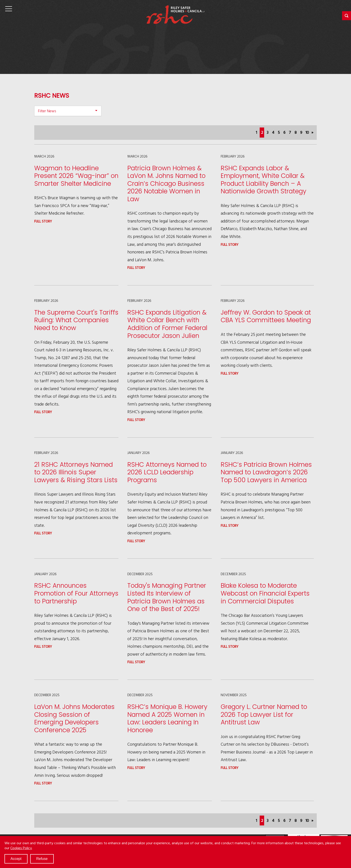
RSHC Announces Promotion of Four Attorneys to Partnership (76, 593)
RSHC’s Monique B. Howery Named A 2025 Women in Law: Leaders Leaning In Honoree (167, 718)
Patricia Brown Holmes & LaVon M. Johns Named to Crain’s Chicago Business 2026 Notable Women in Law (166, 184)
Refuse (42, 859)
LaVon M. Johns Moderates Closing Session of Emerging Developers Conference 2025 (74, 718)
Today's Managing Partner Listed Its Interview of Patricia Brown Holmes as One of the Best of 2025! (167, 597)
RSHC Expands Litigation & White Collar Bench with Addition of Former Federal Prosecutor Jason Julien (167, 324)
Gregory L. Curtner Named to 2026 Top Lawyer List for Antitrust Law (264, 715)
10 (307, 132)
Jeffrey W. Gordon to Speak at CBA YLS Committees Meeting (266, 316)
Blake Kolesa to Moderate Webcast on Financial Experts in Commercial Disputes (265, 593)
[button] (347, 16)
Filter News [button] (47, 111)
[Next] (312, 133)
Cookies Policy (21, 848)
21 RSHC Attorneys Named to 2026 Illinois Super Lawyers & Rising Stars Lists (76, 472)
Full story (43, 221)
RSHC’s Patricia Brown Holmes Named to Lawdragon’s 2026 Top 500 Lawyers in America (266, 472)
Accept (16, 859)
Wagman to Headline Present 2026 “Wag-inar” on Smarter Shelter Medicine (76, 176)
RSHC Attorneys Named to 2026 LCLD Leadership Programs (167, 472)
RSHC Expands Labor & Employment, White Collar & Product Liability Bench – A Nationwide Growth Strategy (263, 180)
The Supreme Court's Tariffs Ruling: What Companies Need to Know (76, 320)
